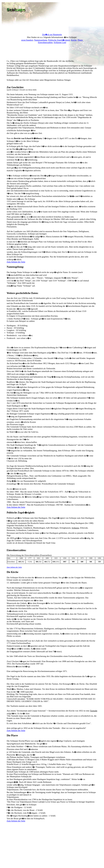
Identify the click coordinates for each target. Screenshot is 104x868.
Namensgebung (41, 40)
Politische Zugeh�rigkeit (59, 40)
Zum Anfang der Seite (16, 262)
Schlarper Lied (60, 42)
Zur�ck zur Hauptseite (52, 34)
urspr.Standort (27, 40)
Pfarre (80, 40)
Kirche (74, 40)
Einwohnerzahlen (45, 42)
